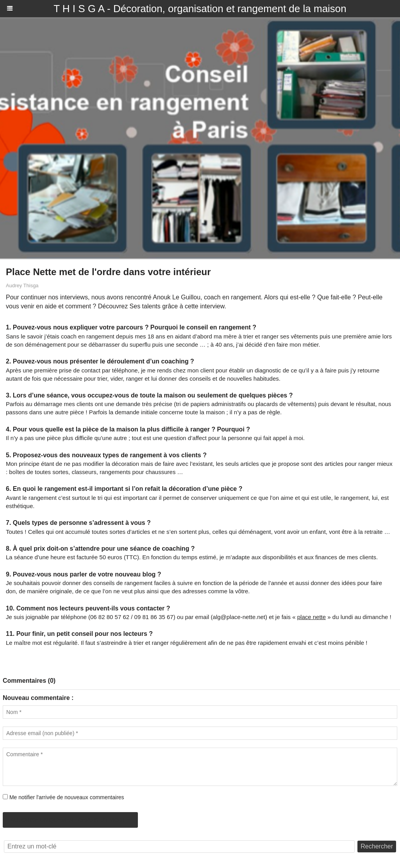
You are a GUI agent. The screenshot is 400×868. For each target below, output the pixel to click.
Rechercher (377, 846)
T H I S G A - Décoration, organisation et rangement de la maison (200, 9)
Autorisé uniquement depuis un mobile (70, 820)
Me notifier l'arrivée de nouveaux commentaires (67, 797)
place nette (312, 617)
